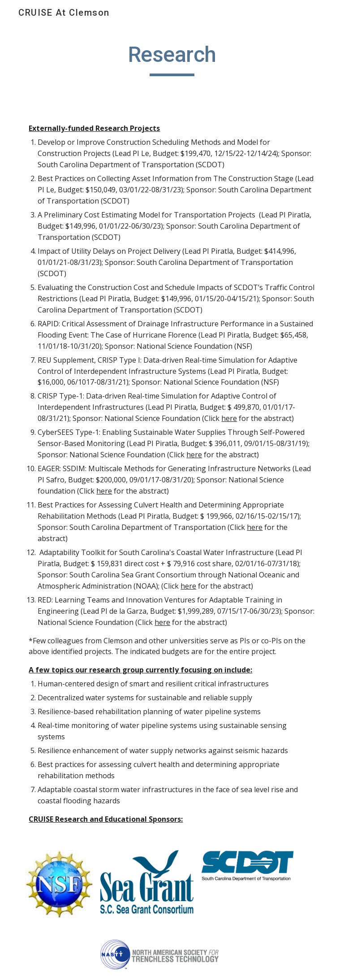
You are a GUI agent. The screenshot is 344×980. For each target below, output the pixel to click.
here (229, 418)
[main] (172, 59)
